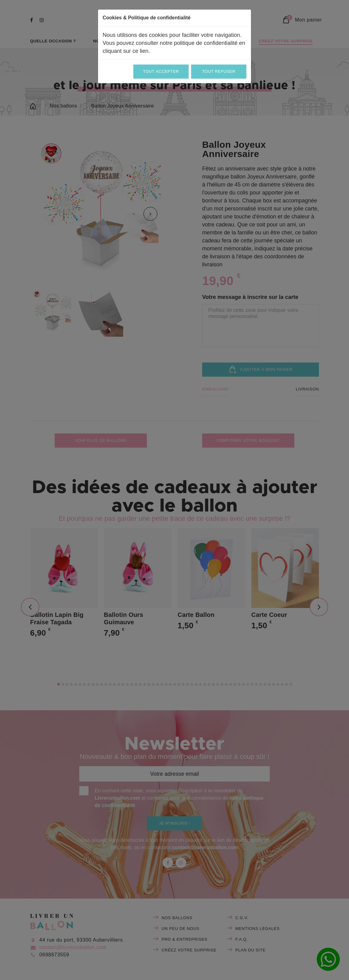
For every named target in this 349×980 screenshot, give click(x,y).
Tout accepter (161, 71)
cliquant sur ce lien (125, 51)
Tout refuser (219, 71)
